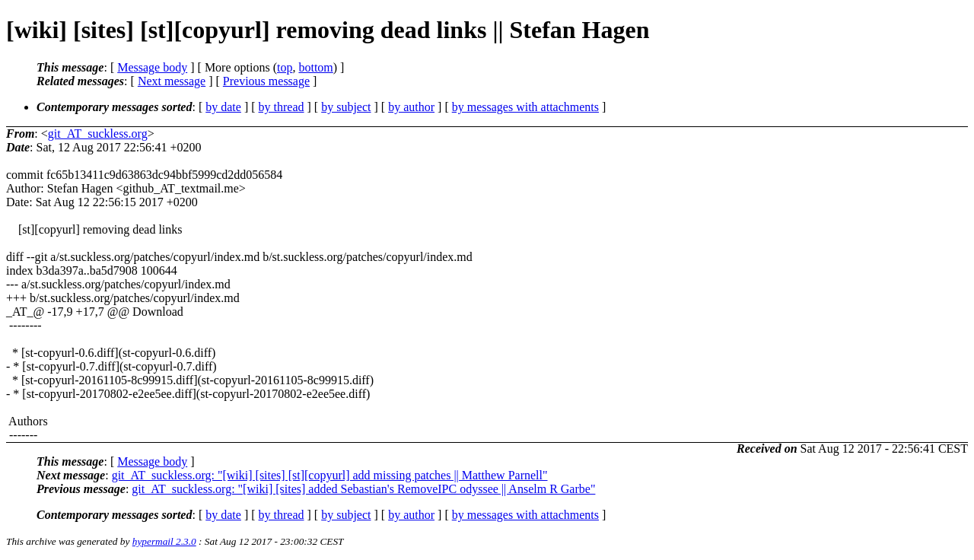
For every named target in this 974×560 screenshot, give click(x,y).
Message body (152, 67)
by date (223, 107)
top (285, 67)
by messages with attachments (525, 107)
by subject (346, 107)
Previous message (266, 81)
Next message (172, 81)
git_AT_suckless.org (98, 134)
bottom (315, 67)
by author (411, 107)
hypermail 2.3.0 (164, 541)
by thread (282, 107)
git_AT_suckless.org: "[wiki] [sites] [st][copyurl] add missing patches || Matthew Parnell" (330, 475)
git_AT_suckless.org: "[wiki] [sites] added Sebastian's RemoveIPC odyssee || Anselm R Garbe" (363, 489)
